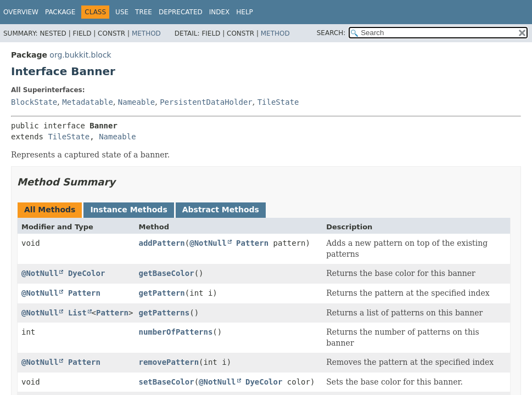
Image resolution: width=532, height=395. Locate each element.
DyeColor (86, 273)
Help (245, 12)
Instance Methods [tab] (128, 210)
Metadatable (88, 102)
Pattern (252, 243)
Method (146, 33)
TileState (278, 102)
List (77, 313)
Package (60, 12)
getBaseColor (166, 273)
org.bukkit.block (80, 55)
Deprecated (181, 12)
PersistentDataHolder (206, 102)
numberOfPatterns (175, 332)
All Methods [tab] (50, 210)
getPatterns (164, 313)
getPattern (161, 293)
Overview (21, 12)
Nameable (136, 102)
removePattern (169, 362)
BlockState (34, 102)
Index (220, 12)
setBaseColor (166, 382)
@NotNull (208, 243)
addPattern (161, 243)
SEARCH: (331, 33)
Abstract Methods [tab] (221, 210)
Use (122, 12)
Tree (144, 12)
